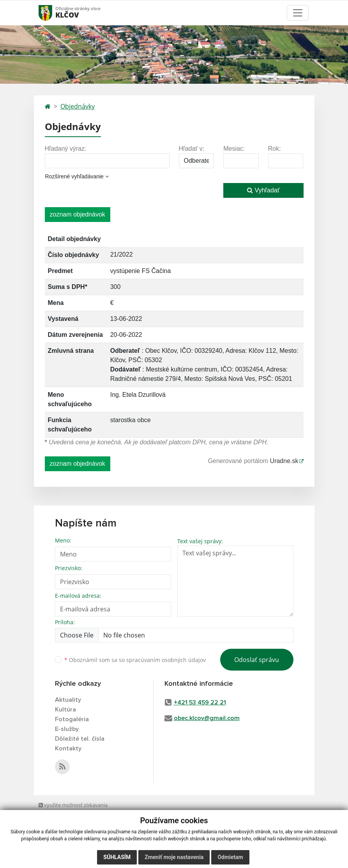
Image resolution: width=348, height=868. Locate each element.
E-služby (67, 729)
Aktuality (68, 700)
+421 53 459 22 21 (200, 702)
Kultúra (65, 710)
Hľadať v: (192, 149)
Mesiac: (234, 149)
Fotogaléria (72, 719)
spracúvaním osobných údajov (166, 660)
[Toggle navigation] (298, 13)
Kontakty (68, 748)
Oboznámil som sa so (135, 660)
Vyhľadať (263, 190)
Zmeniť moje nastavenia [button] (174, 857)
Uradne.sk (284, 461)
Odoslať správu (257, 660)
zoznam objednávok (78, 214)
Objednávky (78, 106)
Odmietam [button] (230, 857)
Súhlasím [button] (117, 857)
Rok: (275, 149)
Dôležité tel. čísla (80, 739)
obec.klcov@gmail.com (207, 718)
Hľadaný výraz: (66, 149)
